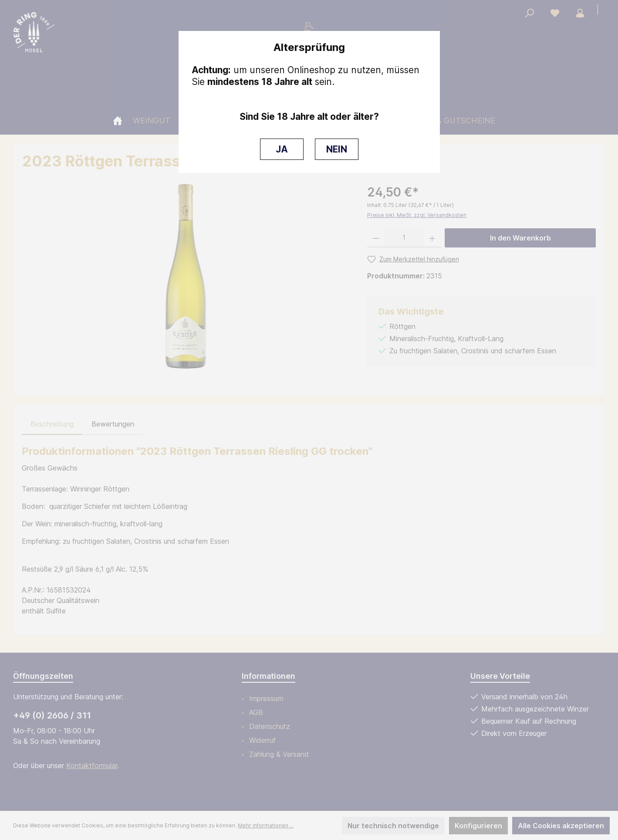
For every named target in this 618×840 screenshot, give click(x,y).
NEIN (337, 149)
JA (282, 149)
